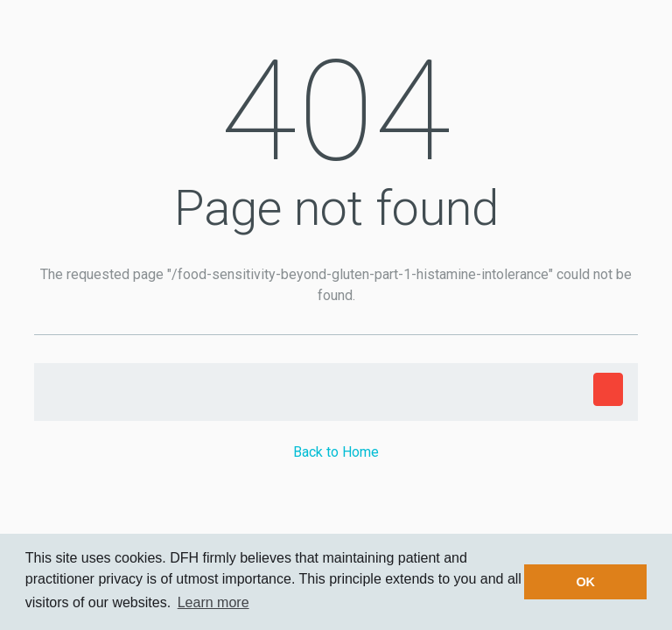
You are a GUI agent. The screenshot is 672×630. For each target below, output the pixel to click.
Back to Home (336, 452)
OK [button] (585, 582)
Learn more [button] (213, 602)
